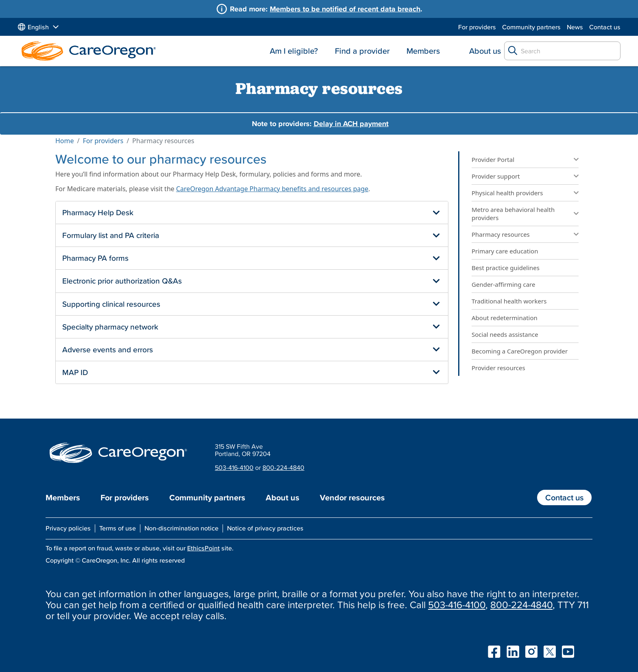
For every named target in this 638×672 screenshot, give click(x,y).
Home (65, 141)
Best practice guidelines (506, 268)
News (575, 27)
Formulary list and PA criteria (111, 235)
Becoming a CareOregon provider (520, 351)
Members (423, 51)
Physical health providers (507, 193)
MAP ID (75, 372)
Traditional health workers (510, 301)
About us (485, 51)
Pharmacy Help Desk (98, 212)
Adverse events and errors (108, 349)
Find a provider (362, 51)
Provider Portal (493, 159)
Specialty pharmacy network (110, 327)
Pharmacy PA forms (95, 258)
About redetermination (505, 318)
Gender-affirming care (503, 284)
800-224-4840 (283, 467)
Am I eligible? (294, 51)
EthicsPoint (203, 548)
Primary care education (505, 251)
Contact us (605, 27)
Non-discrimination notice (181, 528)
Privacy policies (68, 528)
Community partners (531, 27)
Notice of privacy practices (265, 528)
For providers (477, 27)
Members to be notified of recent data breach (345, 9)
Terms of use (118, 528)
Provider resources (498, 368)
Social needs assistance (505, 334)
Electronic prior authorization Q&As (122, 281)
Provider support (496, 176)
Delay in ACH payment (351, 123)
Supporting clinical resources (111, 304)
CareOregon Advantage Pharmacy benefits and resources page (272, 189)
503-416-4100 (234, 467)
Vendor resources (352, 497)
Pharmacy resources (501, 234)
